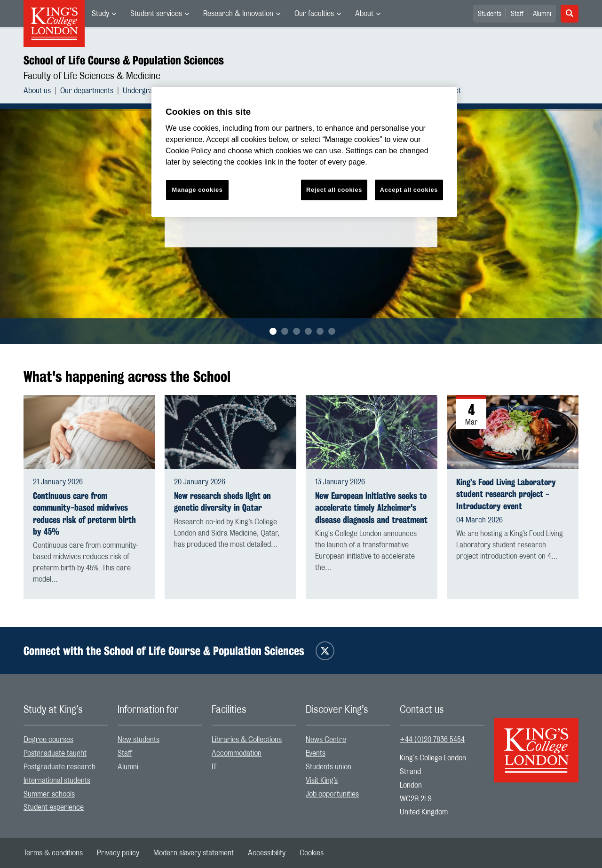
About (364, 14)
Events (316, 753)
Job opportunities (332, 794)
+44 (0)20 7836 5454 (432, 740)
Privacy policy (118, 853)
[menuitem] (104, 14)
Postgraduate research (59, 767)
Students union (329, 767)
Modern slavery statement (194, 853)
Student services (156, 14)
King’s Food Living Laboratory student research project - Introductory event (506, 494)
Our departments (87, 91)
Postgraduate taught (55, 753)
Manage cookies (198, 190)
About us (37, 91)
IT (214, 767)
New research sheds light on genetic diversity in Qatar (222, 502)
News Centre (326, 740)
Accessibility (267, 853)
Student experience (54, 807)
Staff (517, 14)
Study (100, 14)
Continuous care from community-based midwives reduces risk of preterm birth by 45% (84, 514)
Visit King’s (322, 781)
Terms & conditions (53, 853)
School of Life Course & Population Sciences (124, 60)
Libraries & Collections (247, 740)
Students (490, 14)
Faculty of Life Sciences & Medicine (92, 76)
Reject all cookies (334, 190)
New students (139, 740)
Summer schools (49, 794)
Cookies (312, 853)
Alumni (542, 14)
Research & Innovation (238, 14)
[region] (304, 152)
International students (57, 781)
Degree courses (48, 740)
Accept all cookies (409, 190)
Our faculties (314, 14)
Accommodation (237, 753)
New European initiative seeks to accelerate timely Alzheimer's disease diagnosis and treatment (371, 508)
